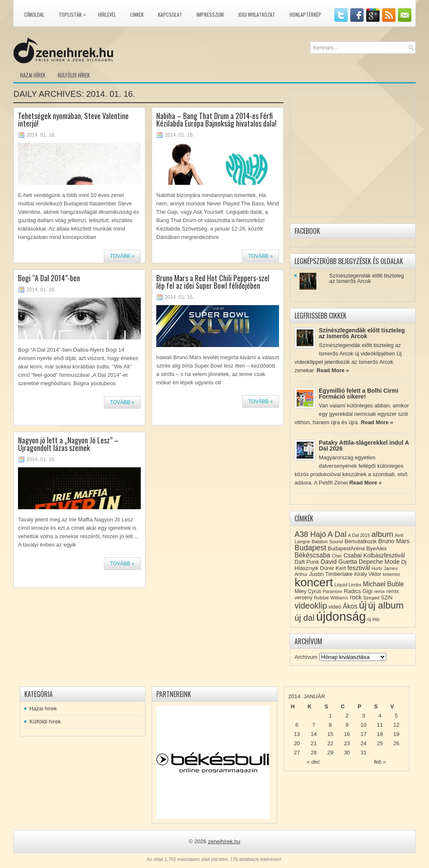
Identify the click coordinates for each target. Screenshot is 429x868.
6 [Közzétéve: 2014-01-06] (297, 725)
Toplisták (74, 13)
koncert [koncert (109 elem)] (314, 582)
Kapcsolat (170, 14)
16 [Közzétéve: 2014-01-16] (347, 734)
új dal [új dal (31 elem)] (305, 618)
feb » (380, 762)
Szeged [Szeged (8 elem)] (371, 598)
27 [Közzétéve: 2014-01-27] (297, 753)
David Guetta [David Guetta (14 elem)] (339, 562)
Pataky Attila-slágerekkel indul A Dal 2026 (364, 446)
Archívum (306, 657)
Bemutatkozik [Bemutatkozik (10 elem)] (361, 541)
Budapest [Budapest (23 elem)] (310, 548)
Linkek (137, 14)
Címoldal (34, 14)
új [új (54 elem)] (363, 605)
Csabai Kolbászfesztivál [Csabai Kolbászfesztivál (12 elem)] (374, 555)
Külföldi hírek (74, 75)
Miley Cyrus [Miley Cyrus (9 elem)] (308, 591)
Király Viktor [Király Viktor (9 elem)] (368, 574)
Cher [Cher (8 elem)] (337, 556)
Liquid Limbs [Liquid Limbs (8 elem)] (348, 585)
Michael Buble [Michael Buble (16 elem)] (383, 584)
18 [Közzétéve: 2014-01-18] (380, 734)
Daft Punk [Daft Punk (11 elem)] (307, 562)
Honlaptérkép (305, 14)
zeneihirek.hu (224, 841)
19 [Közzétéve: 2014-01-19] (396, 734)
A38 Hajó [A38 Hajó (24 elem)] (310, 534)
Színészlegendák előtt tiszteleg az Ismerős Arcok (367, 278)
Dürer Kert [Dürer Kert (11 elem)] (333, 568)
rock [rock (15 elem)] (356, 597)
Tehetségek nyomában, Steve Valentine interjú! (73, 119)
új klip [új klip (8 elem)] (373, 619)
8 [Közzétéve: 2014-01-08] (330, 725)
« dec (313, 762)
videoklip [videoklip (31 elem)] (311, 606)
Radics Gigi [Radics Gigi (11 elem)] (358, 591)
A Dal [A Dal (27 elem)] (337, 534)
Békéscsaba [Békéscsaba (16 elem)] (312, 555)
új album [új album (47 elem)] (386, 605)
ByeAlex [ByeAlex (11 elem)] (376, 548)
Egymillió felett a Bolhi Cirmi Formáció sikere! (359, 394)
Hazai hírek (33, 75)
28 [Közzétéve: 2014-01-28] (314, 753)
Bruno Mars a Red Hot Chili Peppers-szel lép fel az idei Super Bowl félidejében (213, 282)
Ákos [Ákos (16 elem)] (350, 606)
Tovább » (122, 256)
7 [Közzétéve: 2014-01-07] (314, 725)
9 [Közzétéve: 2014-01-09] (347, 725)
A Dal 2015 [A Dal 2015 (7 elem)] (359, 535)
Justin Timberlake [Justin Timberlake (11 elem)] (331, 574)
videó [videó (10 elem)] (335, 607)
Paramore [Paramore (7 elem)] (332, 591)
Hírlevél (107, 14)
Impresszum (210, 14)
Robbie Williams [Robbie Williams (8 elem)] (331, 598)
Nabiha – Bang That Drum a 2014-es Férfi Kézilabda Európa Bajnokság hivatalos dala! (216, 119)
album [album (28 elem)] (382, 534)
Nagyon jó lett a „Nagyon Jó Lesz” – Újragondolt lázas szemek (68, 444)
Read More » (333, 370)
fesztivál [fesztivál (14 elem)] (359, 568)
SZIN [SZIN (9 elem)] (387, 598)
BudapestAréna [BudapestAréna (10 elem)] (346, 548)
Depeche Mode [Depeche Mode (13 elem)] (379, 562)
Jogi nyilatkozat (257, 14)
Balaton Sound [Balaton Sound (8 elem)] (327, 542)
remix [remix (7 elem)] (380, 591)
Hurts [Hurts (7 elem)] (377, 568)
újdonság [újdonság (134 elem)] (341, 616)
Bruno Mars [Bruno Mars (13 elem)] (394, 541)
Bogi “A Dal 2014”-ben (49, 278)
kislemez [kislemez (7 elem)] (392, 574)
